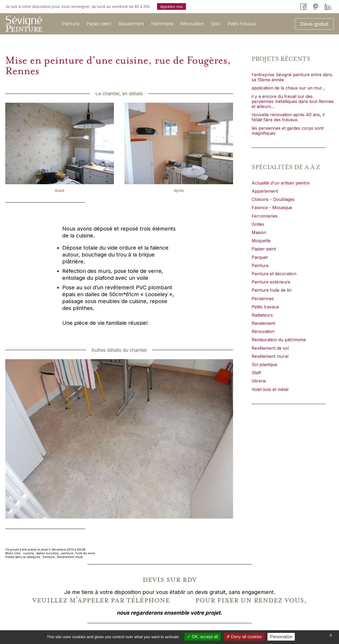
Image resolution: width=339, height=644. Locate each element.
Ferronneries (265, 216)
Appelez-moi (171, 6)
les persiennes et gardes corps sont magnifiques (287, 131)
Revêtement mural (70, 557)
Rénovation (263, 331)
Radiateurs (262, 315)
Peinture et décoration (274, 274)
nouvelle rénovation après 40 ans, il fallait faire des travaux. (288, 117)
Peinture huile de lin (271, 290)
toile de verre (85, 553)
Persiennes (263, 299)
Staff (256, 373)
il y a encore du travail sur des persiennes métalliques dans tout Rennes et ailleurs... (293, 101)
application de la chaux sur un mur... (288, 88)
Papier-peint (264, 249)
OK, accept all (202, 637)
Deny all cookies (244, 637)
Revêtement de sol (270, 348)
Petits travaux (265, 307)
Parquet (260, 257)
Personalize (281, 637)
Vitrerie (259, 381)
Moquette (261, 241)
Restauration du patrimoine (279, 340)
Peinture (49, 557)
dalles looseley (48, 553)
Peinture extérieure (271, 282)
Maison (259, 232)
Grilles (258, 224)
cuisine (28, 553)
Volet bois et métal (270, 389)
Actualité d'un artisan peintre (281, 183)
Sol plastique (264, 364)
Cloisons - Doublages (273, 199)
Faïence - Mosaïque (272, 208)
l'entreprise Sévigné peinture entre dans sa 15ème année (292, 77)
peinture (67, 553)
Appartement (265, 191)
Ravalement (263, 323)
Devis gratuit (314, 24)
